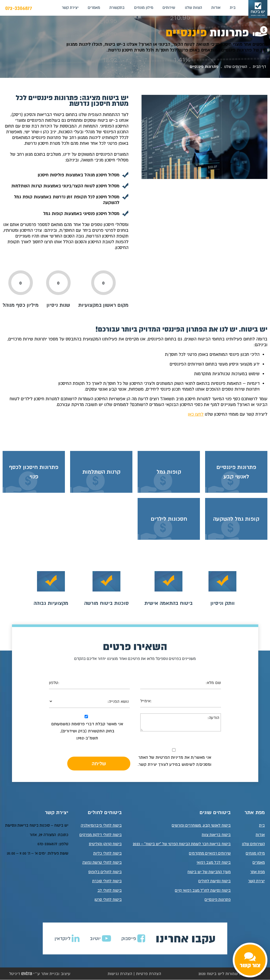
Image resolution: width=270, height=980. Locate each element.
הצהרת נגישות (120, 974)
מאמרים (94, 7)
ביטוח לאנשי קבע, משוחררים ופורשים (201, 825)
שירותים (169, 7)
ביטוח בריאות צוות (216, 835)
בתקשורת (117, 7)
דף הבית (259, 66)
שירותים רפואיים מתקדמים (210, 853)
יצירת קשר (70, 7)
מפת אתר (257, 872)
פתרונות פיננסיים (218, 900)
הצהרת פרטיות (149, 974)
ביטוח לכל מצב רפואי (214, 863)
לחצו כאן (196, 414)
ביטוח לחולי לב (110, 891)
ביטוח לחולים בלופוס (105, 872)
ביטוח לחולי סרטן (108, 900)
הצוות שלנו (193, 7)
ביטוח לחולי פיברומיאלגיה (101, 825)
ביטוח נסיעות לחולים (214, 881)
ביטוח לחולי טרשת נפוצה (102, 863)
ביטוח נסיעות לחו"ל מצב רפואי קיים (203, 891)
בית (233, 7)
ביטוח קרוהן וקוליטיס (105, 844)
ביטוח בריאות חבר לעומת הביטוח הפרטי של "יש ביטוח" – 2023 (182, 844)
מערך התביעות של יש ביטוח (209, 872)
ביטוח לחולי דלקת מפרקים (101, 835)
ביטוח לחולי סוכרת (107, 881)
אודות (216, 7)
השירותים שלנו (236, 66)
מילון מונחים (144, 7)
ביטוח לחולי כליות (108, 853)
